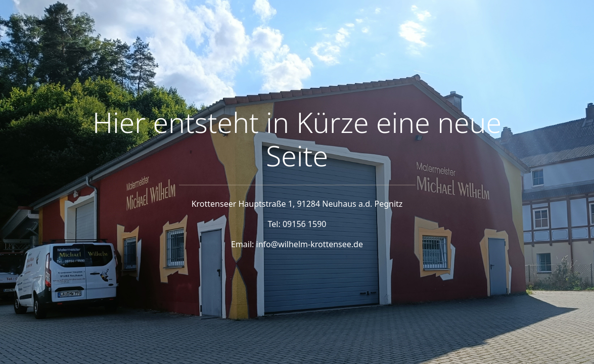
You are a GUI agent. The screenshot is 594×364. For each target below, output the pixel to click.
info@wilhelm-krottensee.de (310, 244)
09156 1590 (305, 224)
